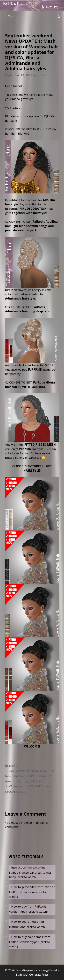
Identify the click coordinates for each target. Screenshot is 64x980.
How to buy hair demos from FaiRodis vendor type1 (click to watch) (30, 942)
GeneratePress (39, 974)
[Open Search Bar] (59, 17)
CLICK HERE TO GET (31, 226)
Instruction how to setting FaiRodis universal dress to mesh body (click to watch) (31, 872)
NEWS (13, 766)
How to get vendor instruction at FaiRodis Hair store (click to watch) (32, 892)
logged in (29, 823)
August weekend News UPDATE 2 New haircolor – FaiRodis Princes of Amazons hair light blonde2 (30, 776)
